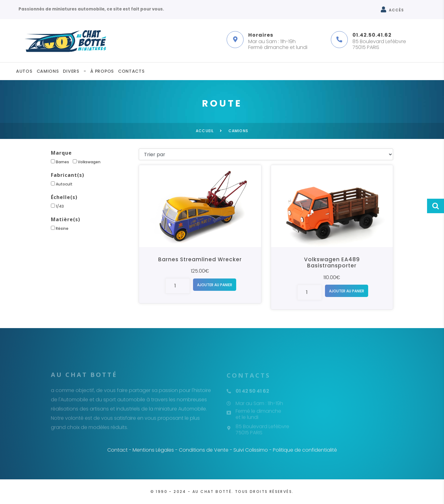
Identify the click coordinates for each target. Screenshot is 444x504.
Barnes (60, 162)
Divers (71, 71)
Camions (48, 71)
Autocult (62, 184)
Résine (60, 228)
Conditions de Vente (204, 450)
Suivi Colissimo (251, 450)
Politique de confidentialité (305, 450)
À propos (102, 71)
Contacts (131, 71)
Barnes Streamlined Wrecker (200, 259)
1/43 (57, 206)
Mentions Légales (153, 450)
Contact (117, 450)
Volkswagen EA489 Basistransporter (332, 262)
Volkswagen (87, 162)
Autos (24, 71)
